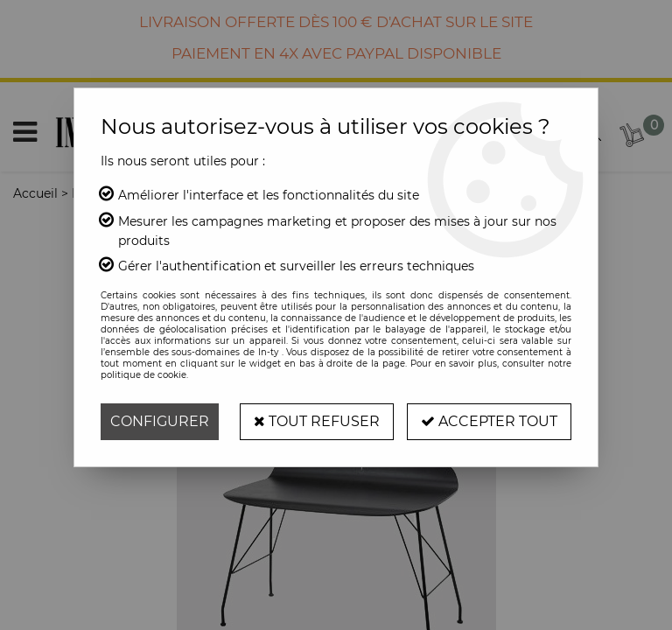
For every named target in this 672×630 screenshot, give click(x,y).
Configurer (160, 421)
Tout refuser (317, 421)
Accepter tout (489, 421)
